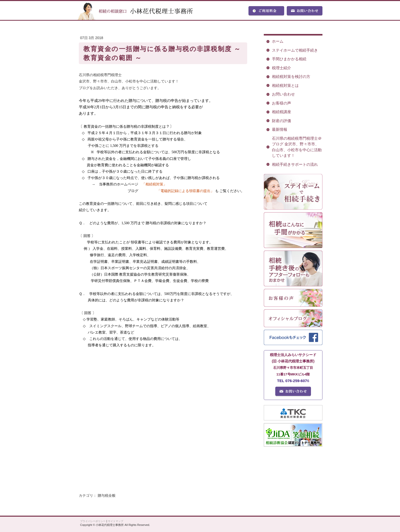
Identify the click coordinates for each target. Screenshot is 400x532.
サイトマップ (116, 521)
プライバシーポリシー (93, 521)
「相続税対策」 (154, 184)
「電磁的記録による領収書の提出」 (185, 191)
